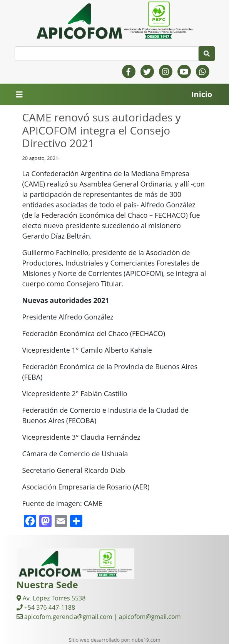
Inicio (202, 94)
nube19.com (146, 640)
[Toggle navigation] (19, 95)
